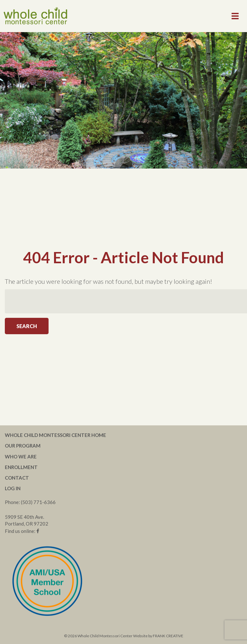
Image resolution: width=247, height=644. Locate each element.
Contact (17, 478)
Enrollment (21, 467)
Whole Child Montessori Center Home (55, 435)
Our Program (23, 446)
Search (27, 326)
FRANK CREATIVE (168, 636)
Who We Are (21, 457)
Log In (13, 488)
